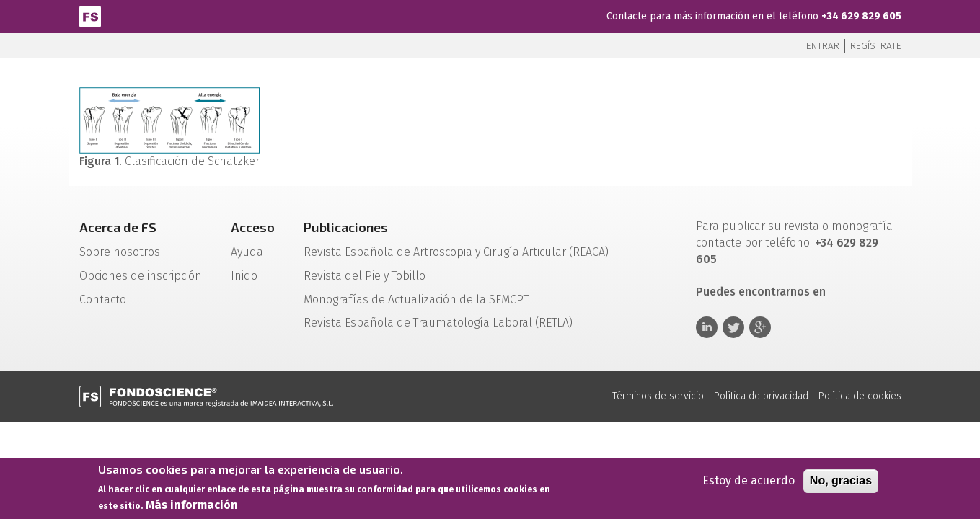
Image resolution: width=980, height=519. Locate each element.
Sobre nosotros (120, 252)
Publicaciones (346, 227)
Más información (192, 508)
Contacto (103, 300)
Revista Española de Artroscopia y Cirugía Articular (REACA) (456, 252)
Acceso (253, 227)
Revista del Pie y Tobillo (365, 276)
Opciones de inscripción (141, 276)
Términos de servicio (658, 396)
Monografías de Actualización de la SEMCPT (416, 300)
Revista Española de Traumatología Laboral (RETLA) (438, 323)
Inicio (244, 276)
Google (760, 327)
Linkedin (707, 327)
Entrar (823, 46)
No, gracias (841, 483)
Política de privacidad (761, 396)
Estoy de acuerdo (749, 483)
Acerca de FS (118, 227)
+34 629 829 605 (861, 16)
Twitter (733, 327)
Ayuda (247, 252)
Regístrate (876, 46)
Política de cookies (860, 396)
